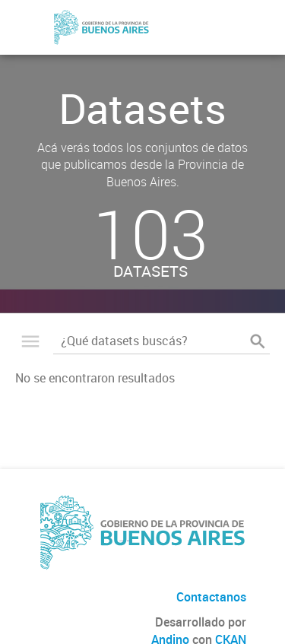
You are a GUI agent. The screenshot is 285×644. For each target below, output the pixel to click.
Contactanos (211, 597)
